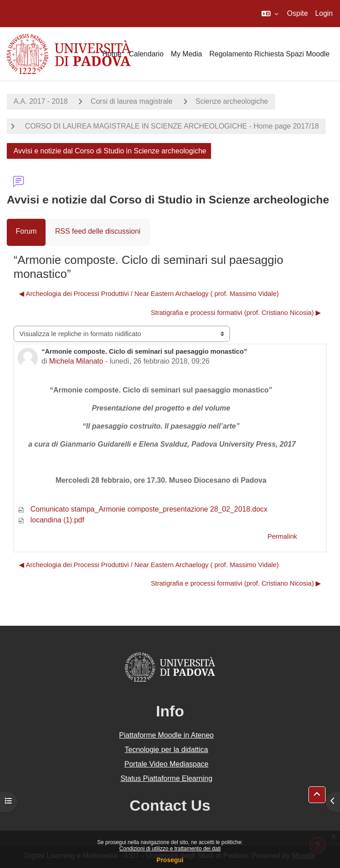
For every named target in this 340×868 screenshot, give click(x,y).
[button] (270, 14)
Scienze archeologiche (232, 101)
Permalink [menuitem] (282, 536)
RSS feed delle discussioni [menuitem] (98, 231)
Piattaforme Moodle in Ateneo (166, 735)
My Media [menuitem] (186, 54)
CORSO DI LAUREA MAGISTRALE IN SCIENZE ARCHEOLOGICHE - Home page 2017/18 (171, 126)
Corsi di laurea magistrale (131, 101)
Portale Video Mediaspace (167, 764)
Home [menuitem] (112, 54)
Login (324, 13)
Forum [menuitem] (26, 231)
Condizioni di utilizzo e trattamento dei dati (170, 849)
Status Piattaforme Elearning (166, 778)
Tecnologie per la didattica (166, 750)
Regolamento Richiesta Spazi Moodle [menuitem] (269, 54)
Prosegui (170, 860)
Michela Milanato (76, 361)
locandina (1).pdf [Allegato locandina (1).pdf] (51, 520)
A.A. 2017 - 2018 (41, 101)
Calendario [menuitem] (146, 54)
